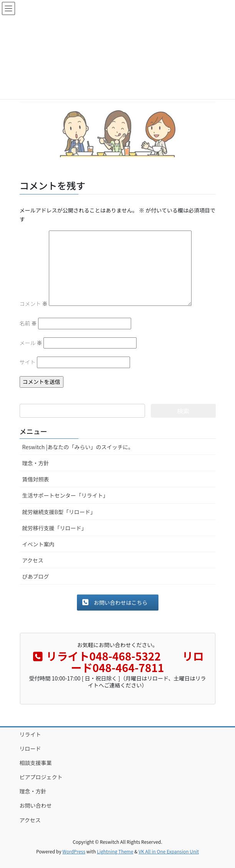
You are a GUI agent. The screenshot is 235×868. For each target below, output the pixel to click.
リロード (30, 749)
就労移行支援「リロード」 (55, 528)
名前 (28, 323)
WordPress (74, 851)
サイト (28, 362)
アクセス (33, 560)
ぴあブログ (36, 576)
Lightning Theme (115, 851)
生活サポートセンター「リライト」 (65, 495)
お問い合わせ (36, 805)
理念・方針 (36, 463)
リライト (30, 734)
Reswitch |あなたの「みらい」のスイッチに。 (78, 447)
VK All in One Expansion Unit (169, 851)
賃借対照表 (36, 479)
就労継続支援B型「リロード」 (59, 512)
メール (31, 343)
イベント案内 (38, 544)
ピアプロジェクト (41, 777)
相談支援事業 (36, 763)
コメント (34, 304)
